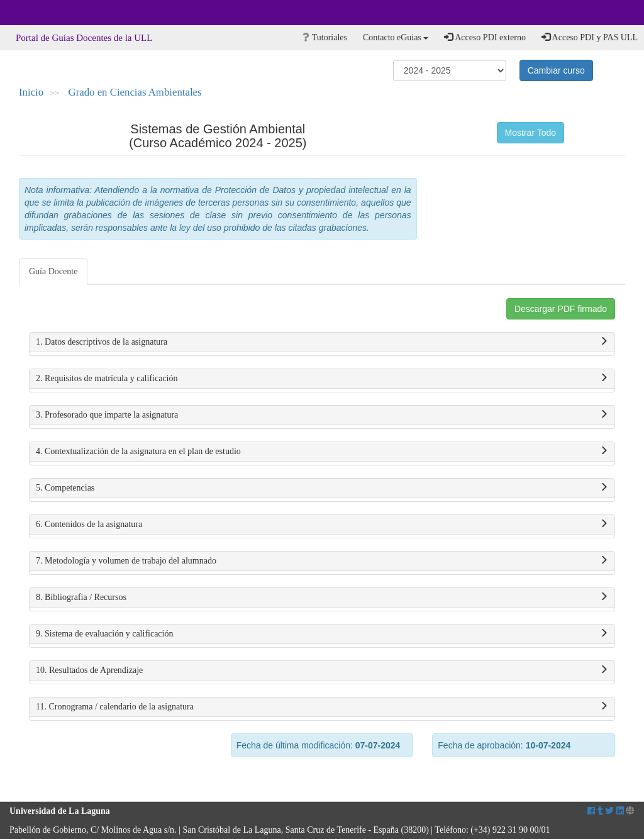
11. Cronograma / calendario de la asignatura (322, 707)
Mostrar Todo (530, 133)
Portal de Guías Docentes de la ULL (84, 38)
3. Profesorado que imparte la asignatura (322, 415)
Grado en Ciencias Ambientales (135, 92)
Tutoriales (325, 37)
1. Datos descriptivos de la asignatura (322, 342)
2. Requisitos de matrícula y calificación (322, 379)
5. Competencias (322, 488)
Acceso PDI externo (485, 37)
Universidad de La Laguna (44, 13)
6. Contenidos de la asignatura (322, 525)
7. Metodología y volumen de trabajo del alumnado (322, 561)
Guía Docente (53, 271)
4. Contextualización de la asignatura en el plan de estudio (322, 452)
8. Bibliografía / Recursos (322, 597)
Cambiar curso (556, 70)
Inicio (31, 92)
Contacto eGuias (396, 37)
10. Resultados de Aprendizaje (322, 670)
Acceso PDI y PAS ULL (590, 37)
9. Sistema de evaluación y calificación (322, 634)
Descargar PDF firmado (561, 309)
